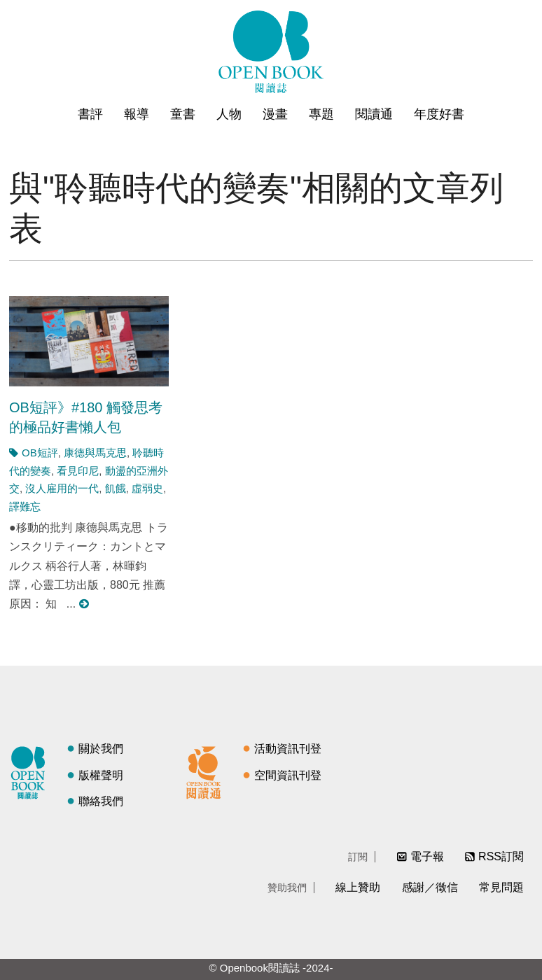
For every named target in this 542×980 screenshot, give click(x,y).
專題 (321, 114)
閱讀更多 (85, 604)
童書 (183, 114)
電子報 (427, 856)
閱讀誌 (32, 771)
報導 (137, 114)
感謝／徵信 (430, 887)
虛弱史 (147, 488)
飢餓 (116, 488)
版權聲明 (101, 775)
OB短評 (40, 453)
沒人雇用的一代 (62, 488)
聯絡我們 (101, 801)
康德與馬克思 (95, 453)
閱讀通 (374, 114)
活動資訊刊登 (288, 749)
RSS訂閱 (501, 856)
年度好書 (439, 114)
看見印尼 (78, 471)
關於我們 (101, 749)
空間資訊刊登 (288, 775)
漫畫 (275, 114)
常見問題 (501, 887)
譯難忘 (25, 506)
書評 (90, 114)
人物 (229, 114)
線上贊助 (358, 887)
